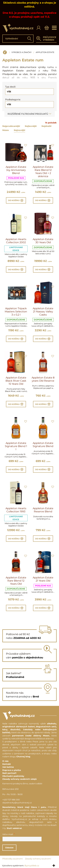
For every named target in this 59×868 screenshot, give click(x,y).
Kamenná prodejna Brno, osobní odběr (22, 784)
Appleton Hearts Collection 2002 (16, 241)
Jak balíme (8, 767)
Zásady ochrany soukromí (38, 859)
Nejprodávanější (11, 126)
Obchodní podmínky (13, 776)
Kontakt (7, 764)
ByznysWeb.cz (32, 866)
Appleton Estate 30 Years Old (43, 241)
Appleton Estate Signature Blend (43, 445)
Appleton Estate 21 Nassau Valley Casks (43, 312)
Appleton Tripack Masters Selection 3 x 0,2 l (16, 312)
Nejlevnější (31, 126)
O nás (5, 761)
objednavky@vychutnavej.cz (17, 803)
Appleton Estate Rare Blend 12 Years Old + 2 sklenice (43, 172)
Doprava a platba (12, 770)
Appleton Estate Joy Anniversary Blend (16, 170)
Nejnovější (20, 130)
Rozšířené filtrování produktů (30, 114)
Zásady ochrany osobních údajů (20, 779)
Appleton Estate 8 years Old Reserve (43, 379)
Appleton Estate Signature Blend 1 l (16, 446)
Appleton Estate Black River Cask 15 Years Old (16, 381)
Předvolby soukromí (13, 859)
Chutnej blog (23, 757)
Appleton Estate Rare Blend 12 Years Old (16, 581)
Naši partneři (9, 773)
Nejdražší (46, 126)
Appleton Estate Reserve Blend (43, 510)
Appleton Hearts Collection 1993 (16, 510)
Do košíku (16, 200)
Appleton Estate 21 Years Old (43, 579)
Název (6, 130)
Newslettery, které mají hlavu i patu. (24, 807)
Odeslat (9, 848)
